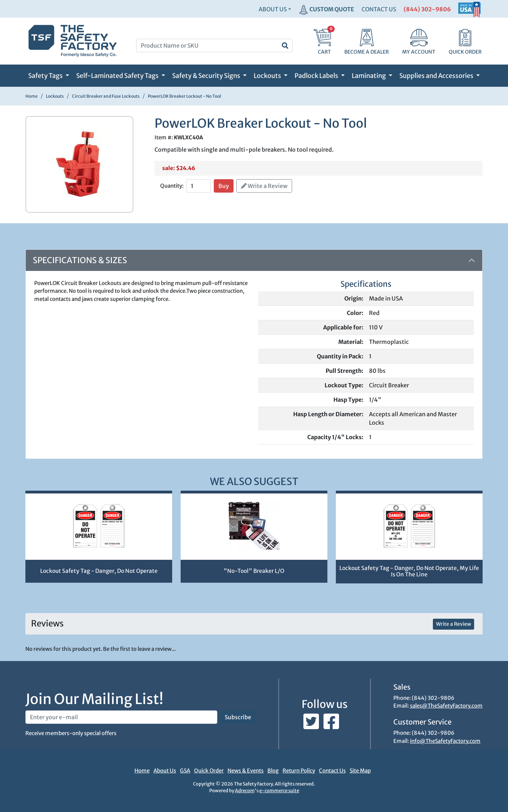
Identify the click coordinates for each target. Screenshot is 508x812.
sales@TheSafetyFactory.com (446, 706)
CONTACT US (379, 9)
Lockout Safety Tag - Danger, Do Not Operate (99, 571)
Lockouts (268, 76)
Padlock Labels (317, 76)
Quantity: (172, 186)
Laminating (369, 76)
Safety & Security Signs (207, 76)
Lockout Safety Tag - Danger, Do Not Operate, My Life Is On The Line (409, 571)
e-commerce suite (279, 791)
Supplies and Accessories (437, 76)
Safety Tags (46, 76)
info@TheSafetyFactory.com (445, 741)
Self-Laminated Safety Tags (118, 76)
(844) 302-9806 (427, 9)
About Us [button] (273, 9)
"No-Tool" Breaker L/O (254, 571)
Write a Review (264, 186)
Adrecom (245, 791)
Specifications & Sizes (80, 260)
